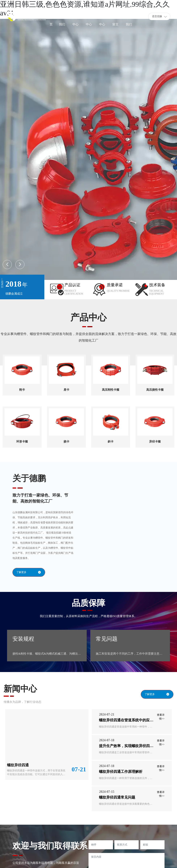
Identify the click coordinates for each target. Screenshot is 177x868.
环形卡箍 (22, 442)
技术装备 (157, 285)
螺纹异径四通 (18, 765)
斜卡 (111, 442)
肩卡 (66, 390)
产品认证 (72, 285)
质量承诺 (115, 285)
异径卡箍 (155, 442)
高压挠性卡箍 (155, 390)
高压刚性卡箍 (111, 390)
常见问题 (107, 639)
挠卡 (66, 442)
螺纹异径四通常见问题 (117, 797)
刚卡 (22, 390)
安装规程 (23, 639)
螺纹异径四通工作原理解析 (121, 772)
